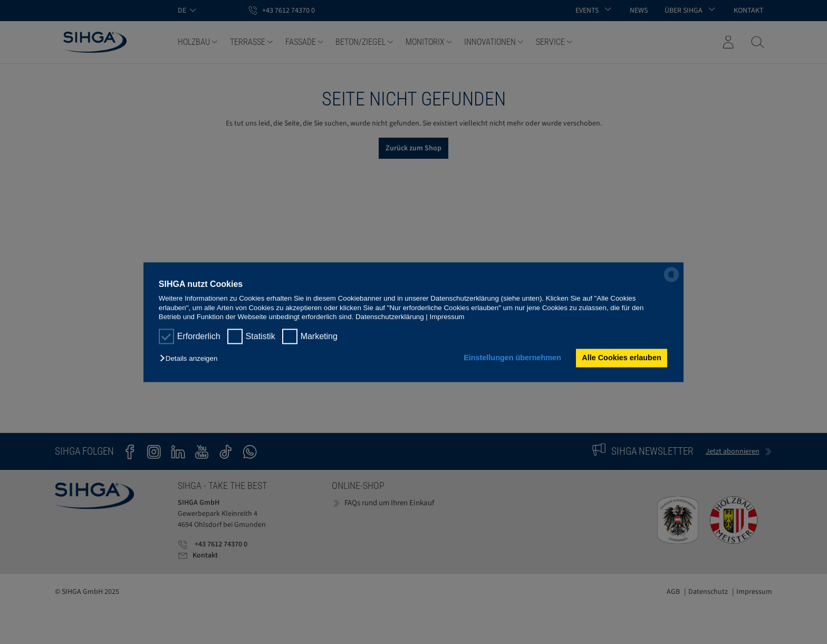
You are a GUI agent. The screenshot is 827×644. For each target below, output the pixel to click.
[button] (191, 359)
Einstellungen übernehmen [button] (512, 358)
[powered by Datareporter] (671, 281)
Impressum (447, 317)
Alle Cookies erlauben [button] (621, 358)
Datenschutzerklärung (390, 317)
